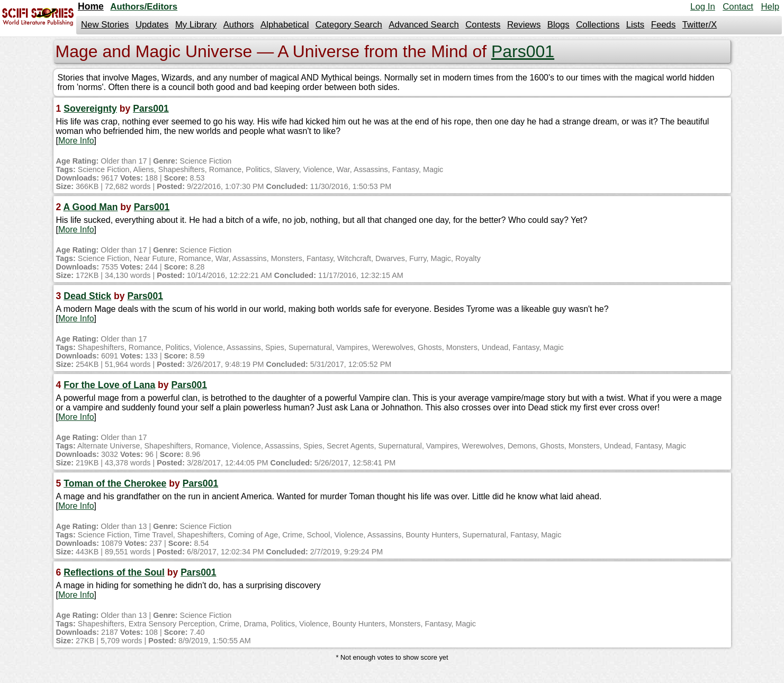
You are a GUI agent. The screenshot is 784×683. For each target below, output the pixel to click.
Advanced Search (423, 25)
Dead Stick (87, 296)
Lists (636, 25)
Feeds (664, 25)
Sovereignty (90, 109)
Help (770, 7)
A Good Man (91, 207)
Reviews (524, 25)
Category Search (349, 25)
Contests (483, 25)
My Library (196, 25)
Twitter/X (700, 25)
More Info (76, 141)
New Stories (105, 25)
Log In (703, 7)
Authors (239, 25)
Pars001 (523, 51)
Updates (152, 25)
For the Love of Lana (109, 385)
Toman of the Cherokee (115, 483)
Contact (738, 7)
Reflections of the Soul (114, 572)
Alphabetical (285, 25)
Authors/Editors (144, 7)
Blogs (558, 25)
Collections (598, 25)
